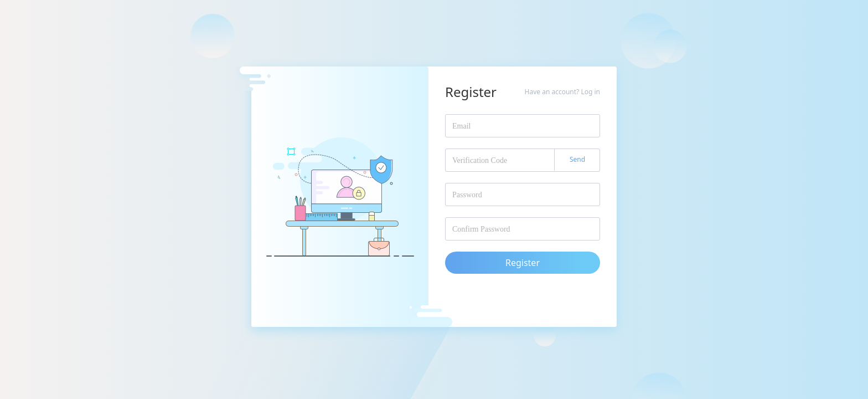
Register (523, 263)
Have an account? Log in (562, 92)
